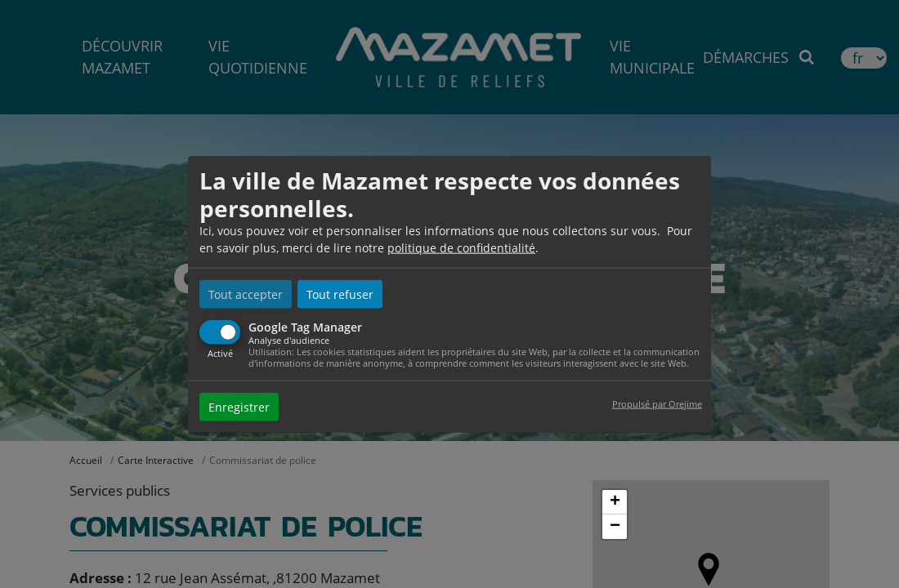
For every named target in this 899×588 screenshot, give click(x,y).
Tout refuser (340, 294)
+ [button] (615, 502)
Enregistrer (239, 406)
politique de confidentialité (461, 248)
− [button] (615, 527)
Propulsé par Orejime (657, 403)
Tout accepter (246, 294)
